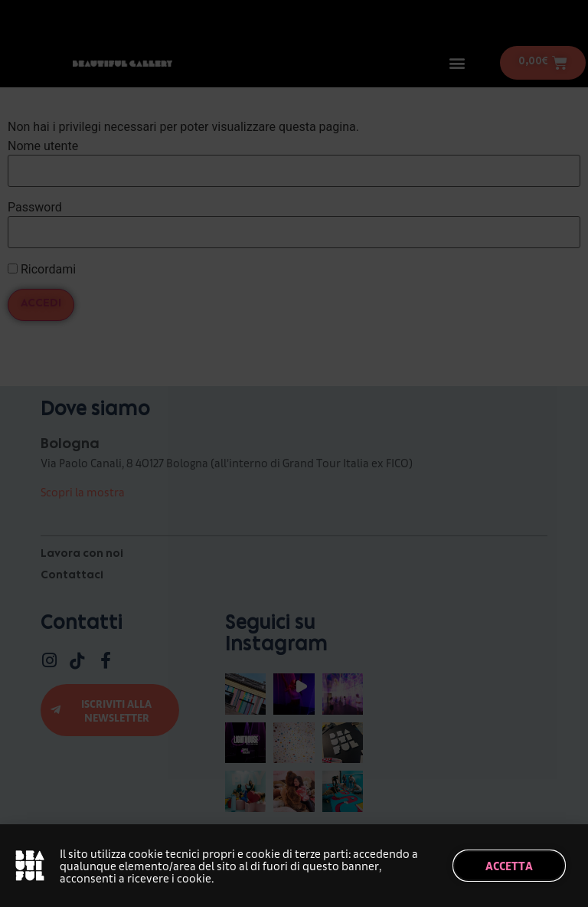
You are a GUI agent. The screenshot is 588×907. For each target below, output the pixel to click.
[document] (294, 453)
